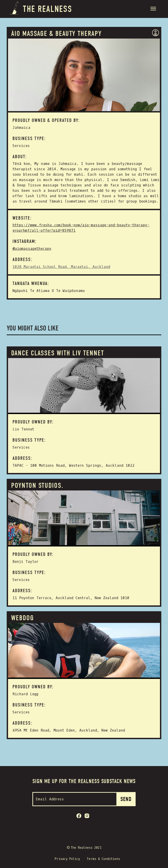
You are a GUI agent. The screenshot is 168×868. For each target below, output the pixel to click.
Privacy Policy (67, 859)
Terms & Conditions (103, 859)
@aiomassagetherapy (32, 249)
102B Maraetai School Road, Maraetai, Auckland (61, 267)
